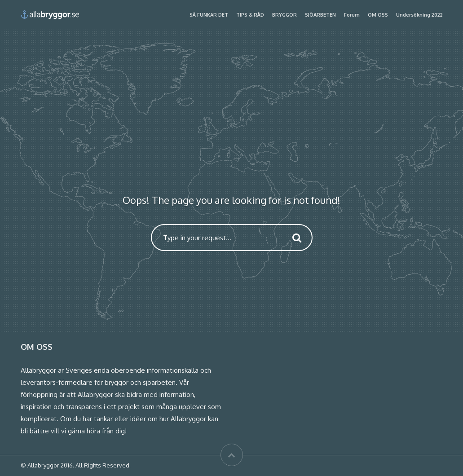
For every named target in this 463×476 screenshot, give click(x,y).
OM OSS (378, 15)
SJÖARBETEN (320, 15)
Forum (352, 15)
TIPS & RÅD (250, 15)
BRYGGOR (284, 15)
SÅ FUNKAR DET (209, 15)
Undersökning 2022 (419, 15)
